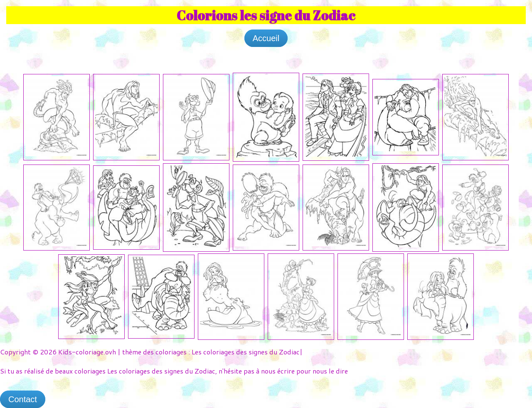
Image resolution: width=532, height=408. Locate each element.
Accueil (266, 38)
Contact (23, 399)
